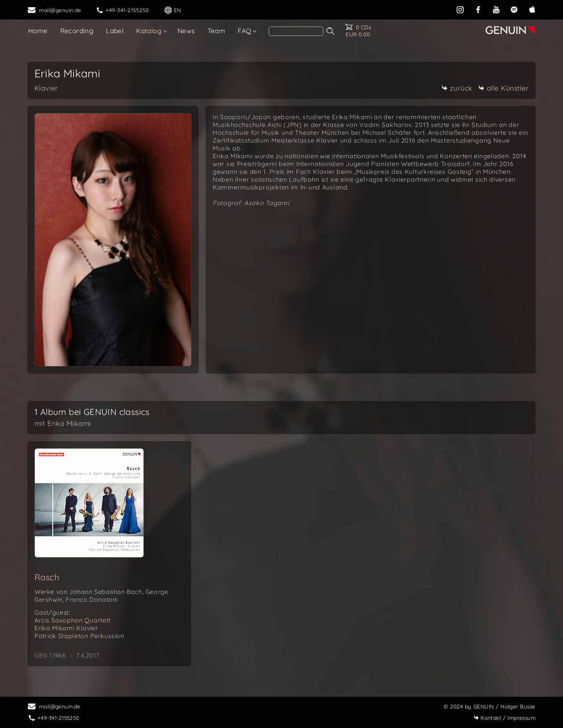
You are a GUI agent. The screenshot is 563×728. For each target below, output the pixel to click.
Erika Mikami (66, 628)
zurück (457, 88)
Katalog (149, 31)
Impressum (505, 718)
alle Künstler (504, 88)
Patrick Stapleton (79, 636)
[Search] (296, 31)
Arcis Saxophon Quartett (73, 620)
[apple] (532, 9)
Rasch (47, 577)
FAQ (244, 31)
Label (115, 31)
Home (38, 31)
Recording (77, 31)
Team (217, 31)
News (186, 31)
